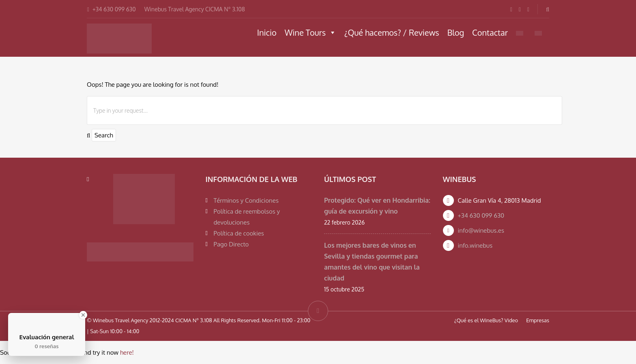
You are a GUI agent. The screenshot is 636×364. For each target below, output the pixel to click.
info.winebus (475, 245)
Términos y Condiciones (246, 200)
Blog (456, 32)
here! (127, 352)
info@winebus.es (481, 230)
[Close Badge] (83, 315)
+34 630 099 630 (481, 215)
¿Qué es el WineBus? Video (486, 320)
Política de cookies (239, 233)
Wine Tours (310, 32)
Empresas (538, 320)
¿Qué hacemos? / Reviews (392, 32)
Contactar (490, 32)
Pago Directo (231, 244)
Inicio (267, 32)
